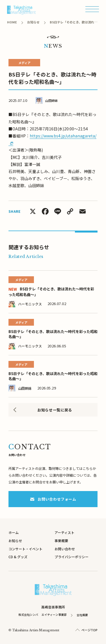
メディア (24, 63)
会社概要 (82, 615)
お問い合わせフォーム (53, 499)
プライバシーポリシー (72, 557)
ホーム (14, 532)
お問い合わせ (65, 549)
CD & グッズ (18, 557)
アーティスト (64, 532)
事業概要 (61, 541)
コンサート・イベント (25, 549)
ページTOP (89, 630)
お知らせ (15, 541)
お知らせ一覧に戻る (55, 410)
